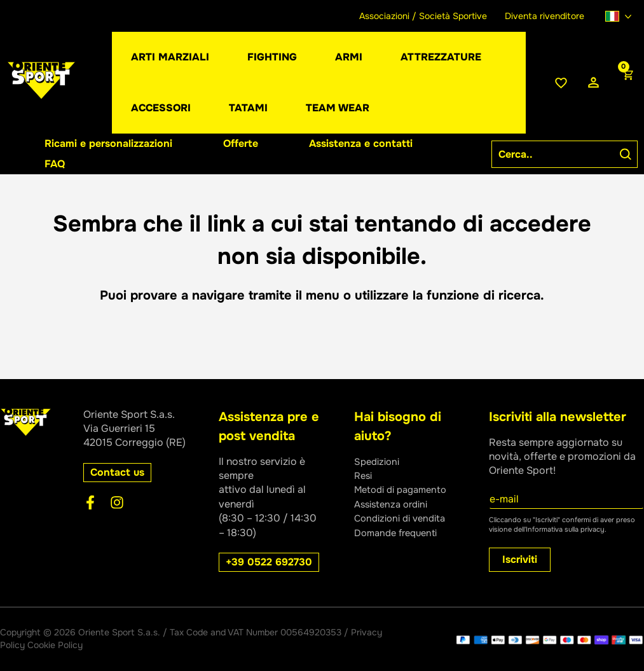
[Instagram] (117, 502)
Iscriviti (520, 559)
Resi (364, 475)
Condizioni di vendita (404, 518)
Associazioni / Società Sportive (423, 16)
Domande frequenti (400, 533)
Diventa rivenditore (545, 16)
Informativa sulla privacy (565, 529)
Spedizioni (379, 461)
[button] (349, 57)
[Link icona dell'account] (593, 83)
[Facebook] (90, 502)
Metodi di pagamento (405, 489)
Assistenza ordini (394, 504)
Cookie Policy (55, 645)
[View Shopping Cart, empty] (627, 83)
